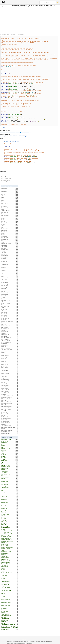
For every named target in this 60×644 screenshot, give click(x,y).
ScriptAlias (10, 354)
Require (10, 218)
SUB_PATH (10, 623)
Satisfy (10, 235)
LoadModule (10, 320)
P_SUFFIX (10, 568)
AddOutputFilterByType (10, 211)
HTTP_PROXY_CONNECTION (10, 583)
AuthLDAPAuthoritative (10, 406)
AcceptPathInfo (10, 290)
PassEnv (10, 353)
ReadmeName (10, 294)
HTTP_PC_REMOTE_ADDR (10, 541)
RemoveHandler (10, 278)
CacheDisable (10, 364)
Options (4, 7)
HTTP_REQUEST (10, 553)
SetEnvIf (10, 233)
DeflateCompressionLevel (10, 321)
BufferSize (10, 424)
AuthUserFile (10, 254)
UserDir (10, 330)
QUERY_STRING (4, 136)
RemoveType (10, 296)
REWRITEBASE (10, 501)
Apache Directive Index (6, 179)
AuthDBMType (10, 411)
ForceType (10, 267)
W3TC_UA (10, 520)
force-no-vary (10, 461)
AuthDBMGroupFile (10, 393)
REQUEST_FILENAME (14, 136)
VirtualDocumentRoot (10, 244)
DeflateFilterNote (10, 345)
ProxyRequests (10, 400)
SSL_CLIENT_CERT (10, 587)
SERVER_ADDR (10, 471)
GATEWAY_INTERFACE (10, 574)
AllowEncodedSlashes (10, 390)
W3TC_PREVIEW (10, 507)
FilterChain (10, 259)
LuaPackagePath (10, 381)
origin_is (10, 571)
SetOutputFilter (10, 229)
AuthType (10, 253)
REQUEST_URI (24, 136)
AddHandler (10, 247)
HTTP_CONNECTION (10, 552)
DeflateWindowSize (10, 433)
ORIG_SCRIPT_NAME (10, 602)
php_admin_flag (10, 366)
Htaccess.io (9, 640)
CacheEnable (10, 420)
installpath (10, 610)
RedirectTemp (10, 250)
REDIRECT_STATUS (10, 465)
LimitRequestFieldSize (10, 418)
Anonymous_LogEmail (10, 409)
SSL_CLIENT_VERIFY (10, 586)
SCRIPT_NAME (10, 556)
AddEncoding (10, 226)
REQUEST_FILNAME (10, 559)
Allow (10, 196)
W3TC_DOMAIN (10, 565)
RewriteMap (10, 344)
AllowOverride (10, 265)
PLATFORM (10, 608)
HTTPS (10, 446)
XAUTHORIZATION (10, 528)
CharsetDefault (10, 323)
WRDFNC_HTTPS (10, 558)
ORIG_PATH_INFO (10, 619)
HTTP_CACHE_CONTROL (10, 547)
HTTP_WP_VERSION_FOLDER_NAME (10, 628)
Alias (10, 272)
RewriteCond (13, 132)
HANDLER (10, 505)
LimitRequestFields (10, 417)
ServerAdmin (10, 369)
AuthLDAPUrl (10, 360)
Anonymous (10, 279)
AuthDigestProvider (10, 348)
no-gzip (10, 456)
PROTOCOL (10, 622)
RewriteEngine (19, 132)
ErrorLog (10, 415)
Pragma (10, 479)
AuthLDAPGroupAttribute (10, 430)
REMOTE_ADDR (10, 486)
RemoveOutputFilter (10, 375)
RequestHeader (10, 232)
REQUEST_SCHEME (10, 562)
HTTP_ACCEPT (10, 508)
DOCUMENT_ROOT (10, 474)
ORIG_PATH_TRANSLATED (10, 605)
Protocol (10, 291)
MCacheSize (10, 405)
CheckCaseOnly (10, 367)
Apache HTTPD (22, 640)
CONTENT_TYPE (10, 511)
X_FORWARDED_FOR (10, 537)
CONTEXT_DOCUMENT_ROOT (10, 625)
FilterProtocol (10, 262)
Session (10, 251)
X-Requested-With (10, 487)
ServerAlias (10, 394)
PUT (10, 476)
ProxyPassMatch (10, 373)
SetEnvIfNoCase (10, 223)
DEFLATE (10, 444)
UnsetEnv (10, 347)
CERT (10, 550)
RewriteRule (25, 132)
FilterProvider (10, 260)
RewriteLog (10, 361)
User (10, 227)
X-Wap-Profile (10, 496)
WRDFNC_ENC (10, 555)
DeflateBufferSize (10, 414)
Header (10, 199)
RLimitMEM (10, 412)
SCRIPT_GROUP (10, 596)
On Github (4, 128)
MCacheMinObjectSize (10, 399)
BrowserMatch (10, 238)
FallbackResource (10, 282)
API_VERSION (10, 577)
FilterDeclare (10, 263)
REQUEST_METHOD (10, 468)
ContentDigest (10, 332)
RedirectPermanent (10, 303)
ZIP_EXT (10, 613)
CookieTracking (10, 384)
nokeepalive (10, 499)
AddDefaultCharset (10, 215)
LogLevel (10, 382)
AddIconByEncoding (10, 341)
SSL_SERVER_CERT (10, 584)
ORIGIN (10, 459)
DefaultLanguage (10, 287)
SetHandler (10, 270)
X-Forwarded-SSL (10, 614)
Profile (10, 490)
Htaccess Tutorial (5, 177)
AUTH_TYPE (10, 576)
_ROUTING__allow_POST (10, 534)
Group (10, 275)
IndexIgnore (10, 245)
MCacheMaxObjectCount (10, 403)
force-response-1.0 (10, 510)
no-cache (10, 480)
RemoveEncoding (10, 363)
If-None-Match (10, 522)
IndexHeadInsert (10, 335)
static (10, 452)
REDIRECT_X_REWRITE (10, 561)
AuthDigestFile (10, 370)
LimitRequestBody (10, 293)
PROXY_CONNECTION (10, 538)
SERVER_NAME (10, 485)
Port (10, 241)
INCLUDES (10, 450)
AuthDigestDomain (10, 385)
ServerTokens (10, 236)
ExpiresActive (10, 206)
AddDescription (10, 308)
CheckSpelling (10, 317)
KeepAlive (10, 288)
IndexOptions (10, 281)
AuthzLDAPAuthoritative (10, 372)
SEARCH (10, 517)
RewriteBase (7, 132)
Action (10, 273)
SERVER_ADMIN (10, 514)
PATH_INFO (10, 519)
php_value (10, 217)
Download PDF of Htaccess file (12, 141)
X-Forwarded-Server (10, 581)
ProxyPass (10, 351)
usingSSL (10, 570)
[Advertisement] (30, 20)
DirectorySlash (10, 285)
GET (10, 462)
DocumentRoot (10, 312)
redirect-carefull (10, 567)
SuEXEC (10, 429)
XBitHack (10, 324)
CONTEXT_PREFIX (10, 498)
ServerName (10, 309)
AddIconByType (10, 327)
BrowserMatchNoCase (10, 338)
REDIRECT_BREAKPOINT (10, 616)
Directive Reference (5, 180)
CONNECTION (10, 526)
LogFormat (10, 359)
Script (29, 132)
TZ (10, 493)
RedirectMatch (10, 239)
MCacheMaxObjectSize (10, 402)
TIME (10, 453)
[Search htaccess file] (48, 2)
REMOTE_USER (10, 504)
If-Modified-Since (10, 516)
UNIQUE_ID (10, 617)
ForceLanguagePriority (10, 342)
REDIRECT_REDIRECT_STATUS (10, 626)
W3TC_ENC (10, 492)
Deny (10, 197)
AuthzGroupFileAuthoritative (10, 396)
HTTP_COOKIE (10, 482)
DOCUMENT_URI (9, 629)
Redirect (10, 202)
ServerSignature (10, 256)
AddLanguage (10, 311)
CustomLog (10, 357)
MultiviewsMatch (10, 379)
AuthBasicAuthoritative (10, 350)
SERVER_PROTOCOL (10, 592)
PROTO (10, 483)
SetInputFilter (10, 376)
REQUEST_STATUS (10, 599)
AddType (10, 209)
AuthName (10, 248)
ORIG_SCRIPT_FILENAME (10, 604)
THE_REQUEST (10, 473)
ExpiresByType (10, 214)
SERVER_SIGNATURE (10, 590)
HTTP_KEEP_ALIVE (10, 549)
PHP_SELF (10, 593)
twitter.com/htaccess (6, 182)
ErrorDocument (10, 203)
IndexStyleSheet (10, 314)
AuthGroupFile (10, 266)
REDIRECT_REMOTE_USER (10, 595)
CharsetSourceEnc (10, 326)
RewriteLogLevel (10, 356)
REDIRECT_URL (10, 546)
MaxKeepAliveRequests (10, 397)
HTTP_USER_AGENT (10, 467)
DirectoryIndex (10, 212)
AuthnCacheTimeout (10, 426)
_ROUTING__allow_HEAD (10, 531)
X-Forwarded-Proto (10, 495)
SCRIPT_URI (10, 579)
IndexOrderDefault (10, 318)
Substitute (10, 333)
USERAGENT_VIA (10, 535)
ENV (10, 447)
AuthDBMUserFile (10, 391)
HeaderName (10, 299)
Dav (10, 305)
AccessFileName (10, 387)
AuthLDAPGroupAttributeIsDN (10, 427)
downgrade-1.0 (10, 502)
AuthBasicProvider (10, 300)
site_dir (10, 607)
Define (10, 276)
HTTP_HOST (10, 443)
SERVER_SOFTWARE (10, 589)
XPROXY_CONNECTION (10, 540)
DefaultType (10, 336)
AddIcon (10, 302)
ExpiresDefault (10, 208)
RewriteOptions (10, 257)
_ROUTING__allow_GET (10, 532)
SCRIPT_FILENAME (10, 449)
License (9, 128)
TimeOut (10, 297)
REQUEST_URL (10, 544)
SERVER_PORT (10, 458)
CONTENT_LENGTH (10, 564)
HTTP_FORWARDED (10, 580)
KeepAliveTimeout (10, 432)
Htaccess (15, 640)
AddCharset (10, 230)
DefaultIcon (10, 315)
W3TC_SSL (10, 513)
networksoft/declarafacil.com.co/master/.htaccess (20, 7)
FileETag (10, 220)
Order (10, 200)
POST (10, 464)
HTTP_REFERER (10, 477)
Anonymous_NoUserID (10, 408)
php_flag (10, 221)
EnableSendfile (10, 388)
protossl (10, 470)
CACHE (10, 489)
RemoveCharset (10, 339)
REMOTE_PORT (10, 611)
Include (10, 224)
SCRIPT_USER (10, 620)
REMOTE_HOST (10, 523)
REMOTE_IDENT (10, 601)
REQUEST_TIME (10, 598)
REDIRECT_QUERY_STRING (10, 573)
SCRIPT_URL (10, 543)
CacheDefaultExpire (10, 423)
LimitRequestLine (10, 421)
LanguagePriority (10, 329)
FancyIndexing (10, 284)
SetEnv (10, 242)
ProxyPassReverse (10, 378)
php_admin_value (10, 306)
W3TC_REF (10, 525)
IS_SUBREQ (10, 529)
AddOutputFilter (10, 269)
